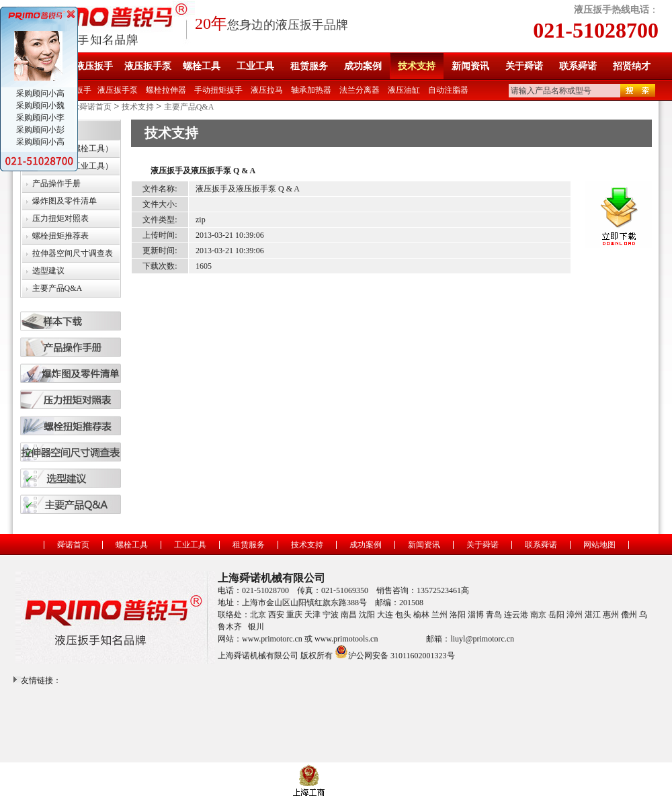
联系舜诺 (578, 66)
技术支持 (417, 66)
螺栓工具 (202, 66)
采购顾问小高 (39, 93)
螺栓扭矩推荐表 (60, 236)
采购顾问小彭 (39, 130)
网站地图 (599, 545)
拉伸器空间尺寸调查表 (73, 253)
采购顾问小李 (39, 118)
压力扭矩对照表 (60, 218)
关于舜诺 (524, 66)
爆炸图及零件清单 (65, 201)
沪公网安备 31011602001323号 (395, 652)
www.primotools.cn (346, 639)
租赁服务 (309, 66)
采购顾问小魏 (39, 105)
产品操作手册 (56, 183)
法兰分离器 (360, 90)
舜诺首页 (95, 107)
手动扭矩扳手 (218, 90)
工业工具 (255, 66)
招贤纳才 (632, 66)
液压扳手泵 (148, 66)
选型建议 (48, 271)
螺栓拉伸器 (166, 90)
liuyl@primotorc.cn (482, 639)
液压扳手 (94, 66)
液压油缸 (404, 90)
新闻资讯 (470, 66)
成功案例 (363, 66)
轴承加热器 (311, 90)
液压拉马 (267, 90)
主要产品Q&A (189, 107)
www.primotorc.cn (272, 639)
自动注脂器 (448, 90)
